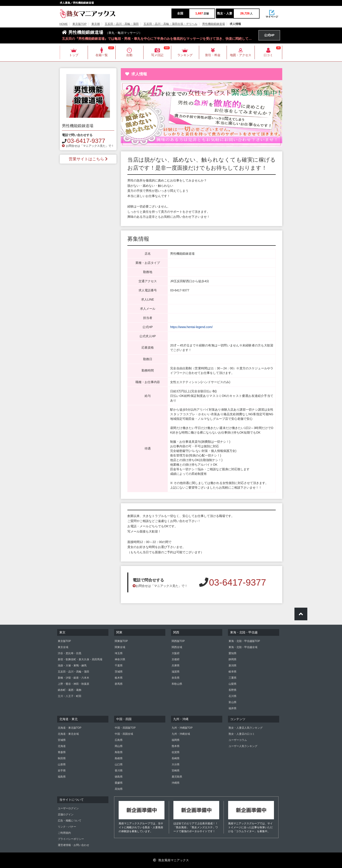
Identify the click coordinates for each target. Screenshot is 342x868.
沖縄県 (176, 783)
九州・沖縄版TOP (182, 728)
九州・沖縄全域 (181, 734)
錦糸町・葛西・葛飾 (70, 690)
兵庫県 (176, 666)
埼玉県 (119, 653)
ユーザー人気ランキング (243, 746)
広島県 (119, 740)
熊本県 (176, 746)
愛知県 (233, 653)
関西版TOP (178, 641)
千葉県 (119, 666)
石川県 (233, 696)
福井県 (233, 708)
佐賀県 (176, 752)
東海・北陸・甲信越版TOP (244, 641)
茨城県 (119, 672)
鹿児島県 (177, 777)
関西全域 (177, 647)
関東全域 (120, 647)
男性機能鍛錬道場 (214, 24)
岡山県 (119, 746)
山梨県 (233, 684)
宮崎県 (176, 771)
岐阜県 (233, 672)
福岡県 (176, 740)
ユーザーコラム (238, 740)
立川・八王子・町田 (70, 696)
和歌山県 (177, 684)
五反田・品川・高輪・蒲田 (122, 24)
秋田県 (62, 758)
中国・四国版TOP (125, 728)
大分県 (176, 764)
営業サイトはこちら (88, 159)
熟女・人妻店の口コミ (242, 734)
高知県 (119, 789)
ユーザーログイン (68, 808)
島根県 (119, 758)
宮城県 (62, 740)
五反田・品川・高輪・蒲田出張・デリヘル (170, 24)
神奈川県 (120, 659)
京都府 (176, 659)
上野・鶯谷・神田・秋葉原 (74, 684)
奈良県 (176, 678)
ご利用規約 (64, 833)
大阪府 (176, 653)
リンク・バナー (67, 827)
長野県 (233, 690)
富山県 (233, 702)
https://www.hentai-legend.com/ (191, 327)
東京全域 (63, 647)
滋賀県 (176, 672)
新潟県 (233, 666)
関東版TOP (121, 641)
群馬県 (119, 684)
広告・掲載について (70, 821)
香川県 (119, 771)
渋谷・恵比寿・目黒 (70, 653)
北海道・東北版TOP (70, 728)
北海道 (62, 746)
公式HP (269, 35)
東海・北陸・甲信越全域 (243, 647)
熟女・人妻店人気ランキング (246, 728)
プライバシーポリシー (71, 839)
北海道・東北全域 (68, 734)
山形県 (62, 764)
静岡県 (233, 659)
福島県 (62, 777)
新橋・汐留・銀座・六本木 (74, 678)
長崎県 (176, 758)
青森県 (62, 752)
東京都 (96, 24)
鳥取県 (119, 752)
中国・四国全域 (124, 734)
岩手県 (62, 771)
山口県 (119, 764)
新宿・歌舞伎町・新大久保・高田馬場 (80, 659)
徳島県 (119, 777)
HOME (64, 24)
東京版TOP (80, 24)
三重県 (233, 678)
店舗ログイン (66, 814)
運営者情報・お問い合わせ (74, 845)
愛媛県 (119, 783)
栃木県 (119, 678)
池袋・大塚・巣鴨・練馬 (72, 666)
